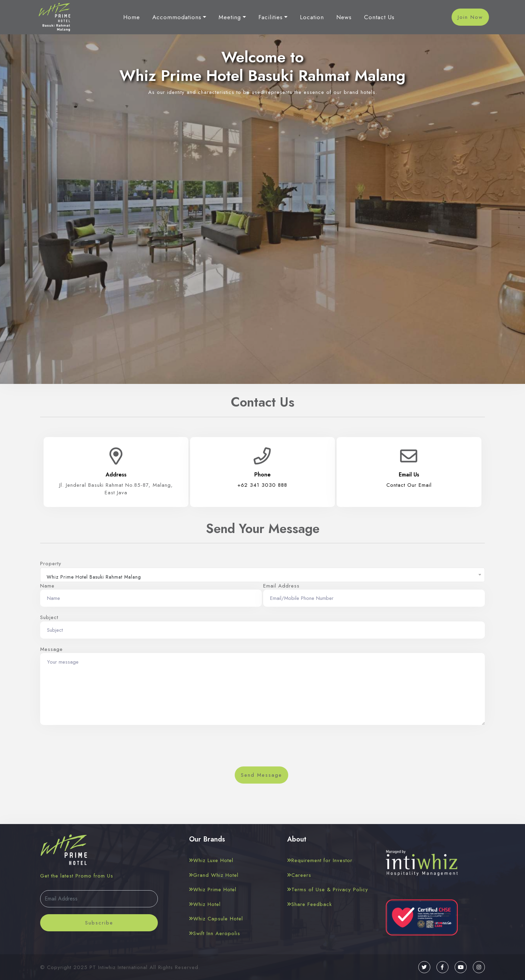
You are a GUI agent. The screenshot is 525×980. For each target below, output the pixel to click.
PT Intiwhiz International (119, 967)
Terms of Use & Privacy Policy (328, 890)
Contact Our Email (409, 485)
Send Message (261, 775)
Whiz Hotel (205, 904)
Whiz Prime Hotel (213, 890)
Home (132, 17)
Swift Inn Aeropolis (215, 933)
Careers (299, 875)
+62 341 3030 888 (262, 485)
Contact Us (379, 17)
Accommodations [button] (177, 17)
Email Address (281, 586)
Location (312, 17)
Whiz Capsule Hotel (216, 919)
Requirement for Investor (320, 860)
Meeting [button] (230, 17)
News (344, 17)
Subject (49, 617)
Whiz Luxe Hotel (211, 860)
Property (51, 564)
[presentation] (262, 748)
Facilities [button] (271, 17)
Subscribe (99, 923)
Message (51, 649)
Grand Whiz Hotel (214, 875)
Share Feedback (310, 904)
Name (47, 586)
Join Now (470, 17)
